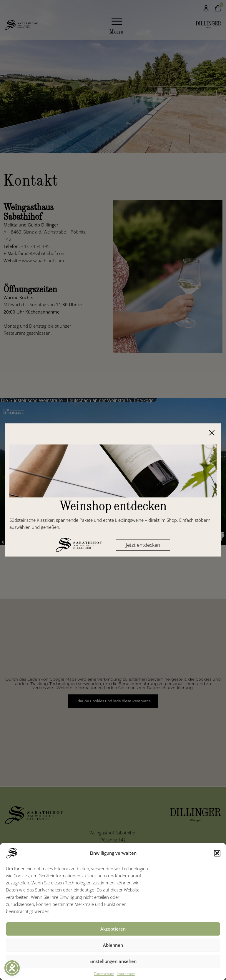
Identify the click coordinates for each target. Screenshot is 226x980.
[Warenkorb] (218, 8)
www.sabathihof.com (43, 261)
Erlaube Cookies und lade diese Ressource (113, 701)
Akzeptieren (113, 929)
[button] (217, 853)
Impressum (126, 974)
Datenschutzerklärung (170, 688)
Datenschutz (104, 974)
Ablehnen (113, 945)
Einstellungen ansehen (113, 961)
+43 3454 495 (35, 246)
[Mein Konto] (206, 8)
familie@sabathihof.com (42, 253)
